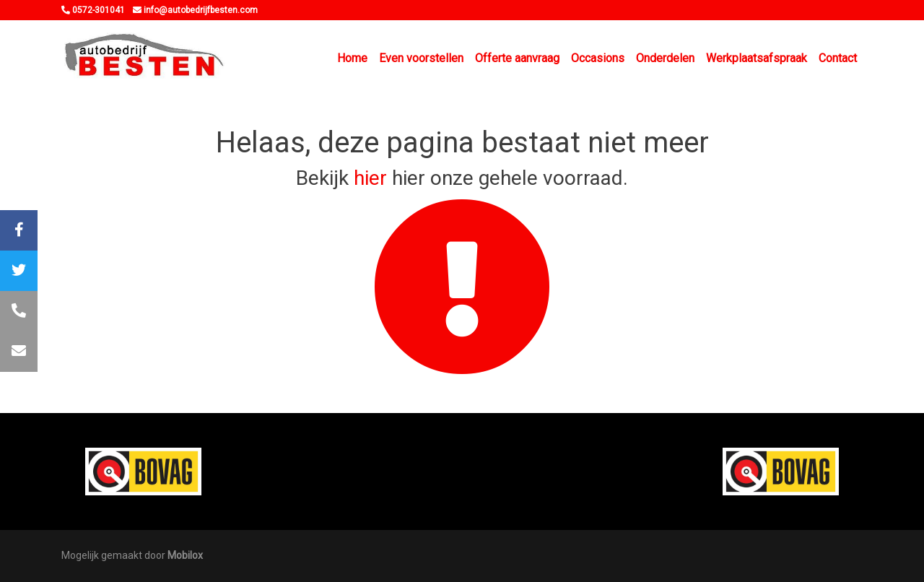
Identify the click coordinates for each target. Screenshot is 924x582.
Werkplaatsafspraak (757, 58)
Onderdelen (665, 58)
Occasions (598, 58)
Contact (838, 58)
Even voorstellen (421, 58)
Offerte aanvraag (517, 58)
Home (352, 58)
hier (370, 178)
